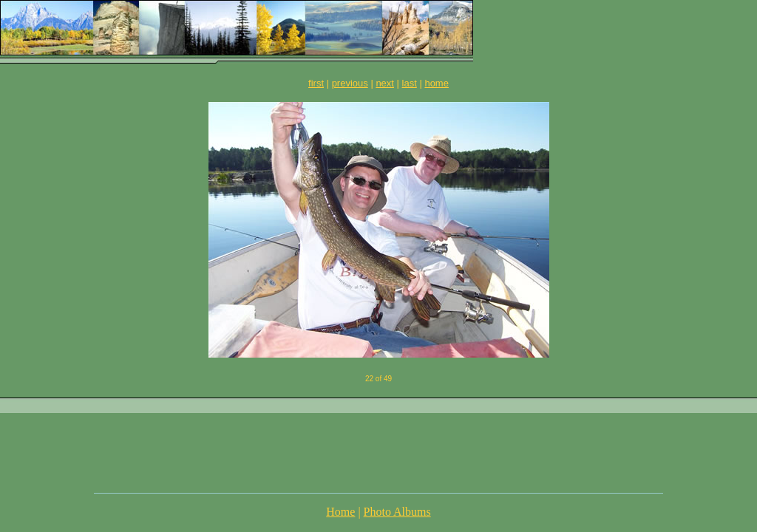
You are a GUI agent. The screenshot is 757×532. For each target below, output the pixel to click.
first (316, 83)
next (385, 83)
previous (350, 83)
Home (340, 512)
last (410, 83)
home (437, 83)
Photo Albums (397, 512)
